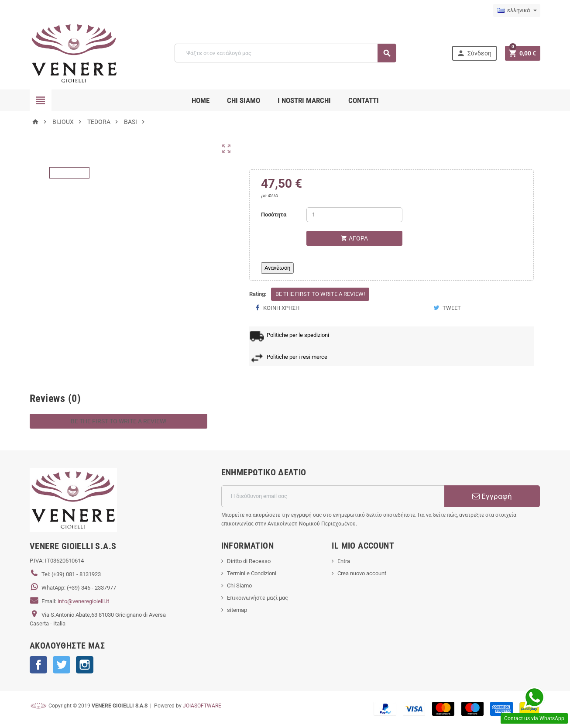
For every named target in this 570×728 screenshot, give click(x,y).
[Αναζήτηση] (285, 53)
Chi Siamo (239, 585)
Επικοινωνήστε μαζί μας (258, 598)
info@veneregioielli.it (83, 601)
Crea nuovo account (362, 573)
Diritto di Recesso (249, 561)
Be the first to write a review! (320, 294)
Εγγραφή (492, 496)
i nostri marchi (304, 100)
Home (201, 100)
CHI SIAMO (244, 100)
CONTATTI (364, 100)
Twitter (62, 665)
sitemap (237, 610)
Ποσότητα (274, 215)
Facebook (38, 665)
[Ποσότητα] (354, 215)
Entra (344, 561)
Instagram (85, 665)
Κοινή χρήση (278, 308)
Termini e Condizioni (252, 573)
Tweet (447, 308)
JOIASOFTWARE (202, 706)
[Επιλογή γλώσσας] (517, 10)
